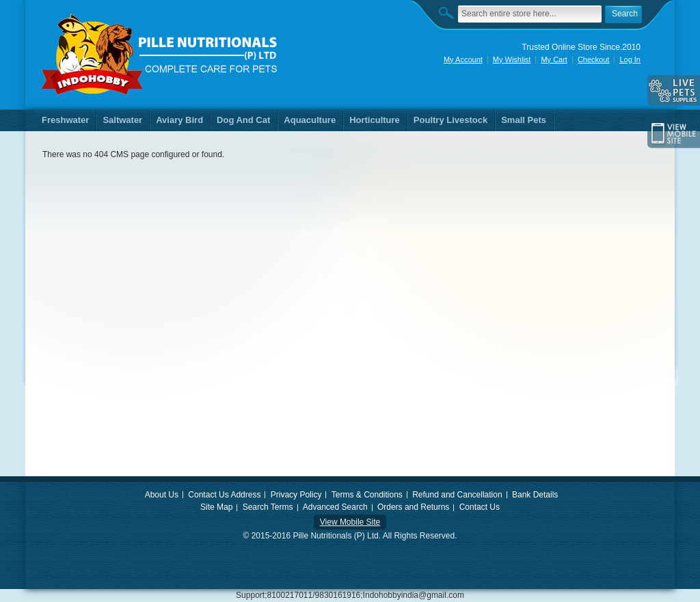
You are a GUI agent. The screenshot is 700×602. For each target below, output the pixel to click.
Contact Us (480, 507)
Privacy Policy (296, 495)
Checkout (593, 59)
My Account (463, 59)
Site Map (216, 507)
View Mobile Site (350, 522)
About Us (162, 495)
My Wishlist (512, 59)
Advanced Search (335, 507)
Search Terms (268, 507)
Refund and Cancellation (457, 495)
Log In (630, 59)
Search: (450, 13)
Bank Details (535, 495)
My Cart (554, 59)
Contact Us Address (224, 495)
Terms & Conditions (367, 495)
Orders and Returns (413, 507)
